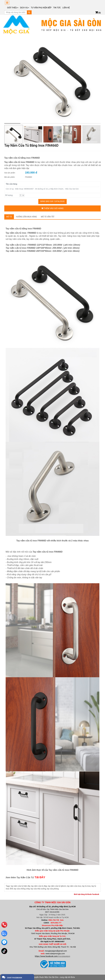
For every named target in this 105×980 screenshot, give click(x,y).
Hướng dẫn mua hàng (26, 217)
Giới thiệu (13, 8)
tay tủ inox (86, 886)
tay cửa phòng (53, 889)
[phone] (4, 925)
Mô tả (9, 217)
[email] (4, 942)
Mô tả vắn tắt (48, 217)
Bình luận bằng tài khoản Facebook (87, 894)
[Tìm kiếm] (29, 12)
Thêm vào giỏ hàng (52, 208)
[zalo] (4, 933)
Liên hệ (66, 8)
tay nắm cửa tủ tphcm (57, 886)
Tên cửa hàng (11, 184)
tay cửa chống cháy (22, 889)
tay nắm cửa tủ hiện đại (20, 886)
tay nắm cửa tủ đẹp (39, 886)
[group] (52, 80)
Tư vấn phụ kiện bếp (41, 8)
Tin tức (57, 8)
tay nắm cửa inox (74, 886)
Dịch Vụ (25, 8)
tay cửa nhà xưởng (38, 889)
